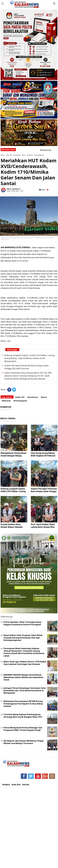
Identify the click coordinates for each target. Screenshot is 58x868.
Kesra (24, 155)
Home (3, 155)
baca (42, 190)
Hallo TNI (9, 155)
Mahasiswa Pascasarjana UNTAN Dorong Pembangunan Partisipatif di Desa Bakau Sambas (23, 704)
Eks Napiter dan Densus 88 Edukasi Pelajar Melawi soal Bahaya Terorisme (24, 742)
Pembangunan (39, 155)
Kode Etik (16, 785)
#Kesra (44, 397)
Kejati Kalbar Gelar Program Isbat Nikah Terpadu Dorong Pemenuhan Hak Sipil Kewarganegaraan (23, 638)
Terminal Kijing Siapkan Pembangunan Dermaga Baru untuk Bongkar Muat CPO (23, 716)
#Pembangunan (20, 401)
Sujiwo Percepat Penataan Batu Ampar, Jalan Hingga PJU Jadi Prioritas (44, 491)
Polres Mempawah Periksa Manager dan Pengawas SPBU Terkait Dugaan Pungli (23, 729)
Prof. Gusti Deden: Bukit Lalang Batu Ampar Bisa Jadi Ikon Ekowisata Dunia (44, 527)
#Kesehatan (33, 397)
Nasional (30, 155)
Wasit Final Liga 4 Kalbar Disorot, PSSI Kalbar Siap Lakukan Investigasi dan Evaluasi (25, 663)
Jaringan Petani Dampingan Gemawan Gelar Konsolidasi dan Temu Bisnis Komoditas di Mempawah (25, 691)
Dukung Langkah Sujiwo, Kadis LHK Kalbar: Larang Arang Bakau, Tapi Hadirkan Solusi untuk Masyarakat (30, 358)
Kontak (26, 785)
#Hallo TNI (20, 397)
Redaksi (6, 785)
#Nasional (6, 401)
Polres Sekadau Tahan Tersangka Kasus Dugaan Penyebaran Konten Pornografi (22, 623)
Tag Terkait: (7, 397)
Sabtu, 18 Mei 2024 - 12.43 (15, 191)
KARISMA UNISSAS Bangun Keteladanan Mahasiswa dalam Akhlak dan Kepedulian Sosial (23, 677)
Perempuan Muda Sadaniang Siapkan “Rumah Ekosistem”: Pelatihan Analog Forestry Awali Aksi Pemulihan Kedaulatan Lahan (24, 652)
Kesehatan (17, 155)
